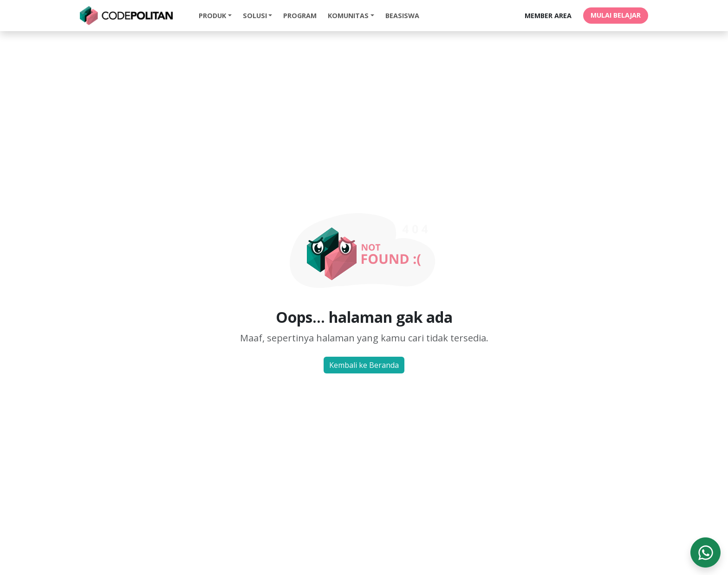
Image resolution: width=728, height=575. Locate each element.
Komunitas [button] (348, 16)
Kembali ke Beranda (364, 365)
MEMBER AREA (548, 16)
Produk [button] (212, 16)
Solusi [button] (255, 16)
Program (300, 16)
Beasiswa (402, 16)
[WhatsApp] (705, 552)
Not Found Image (364, 249)
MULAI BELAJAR (616, 15)
